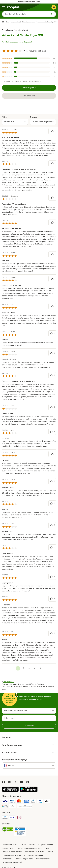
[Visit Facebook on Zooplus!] (4, 782)
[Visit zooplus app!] (10, 791)
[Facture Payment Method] (13, 806)
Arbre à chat (16, 22)
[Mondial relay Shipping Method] (19, 818)
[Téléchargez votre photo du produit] (17, 42)
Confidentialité (8, 859)
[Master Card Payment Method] (19, 801)
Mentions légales (9, 848)
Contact (50, 852)
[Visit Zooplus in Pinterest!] (28, 782)
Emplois (32, 845)
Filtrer (5, 117)
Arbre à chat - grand (29, 22)
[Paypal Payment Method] (40, 801)
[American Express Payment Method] (26, 801)
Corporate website (46, 845)
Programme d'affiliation (34, 855)
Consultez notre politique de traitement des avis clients (22, 81)
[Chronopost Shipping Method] (5, 818)
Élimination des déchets (34, 852)
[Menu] (4, 7)
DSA (47, 848)
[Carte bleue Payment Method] (12, 801)
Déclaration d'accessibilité (12, 862)
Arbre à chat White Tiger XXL (47, 22)
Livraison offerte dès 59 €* (29, 2)
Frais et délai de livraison (12, 855)
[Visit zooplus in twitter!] (16, 782)
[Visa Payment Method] (5, 801)
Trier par (33, 117)
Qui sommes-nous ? (10, 845)
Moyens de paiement (24, 859)
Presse (23, 845)
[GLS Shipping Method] (12, 818)
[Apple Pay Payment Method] (47, 801)
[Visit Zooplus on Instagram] (10, 782)
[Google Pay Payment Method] (5, 806)
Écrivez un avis (29, 96)
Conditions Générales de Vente (30, 848)
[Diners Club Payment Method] (33, 801)
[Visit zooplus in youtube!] (22, 782)
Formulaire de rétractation (12, 852)
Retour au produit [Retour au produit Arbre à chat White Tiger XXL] (29, 88)
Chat (8, 22)
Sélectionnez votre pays (15, 760)
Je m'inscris (29, 726)
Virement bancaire (43, 859)
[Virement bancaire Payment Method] (25, 806)
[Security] (8, 830)
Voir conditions (9, 682)
